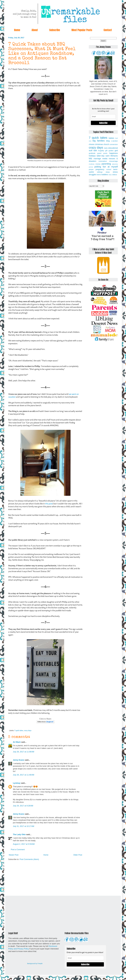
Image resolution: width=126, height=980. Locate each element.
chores (92, 144)
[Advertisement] (45, 878)
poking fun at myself (106, 167)
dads (106, 148)
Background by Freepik (35, 964)
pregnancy (100, 169)
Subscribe (55, 30)
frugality (101, 151)
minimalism (103, 161)
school (109, 169)
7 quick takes (19, 730)
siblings (100, 172)
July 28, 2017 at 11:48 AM (24, 775)
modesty (92, 164)
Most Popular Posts (82, 30)
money (98, 164)
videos (115, 175)
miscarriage (113, 161)
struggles (93, 175)
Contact (108, 30)
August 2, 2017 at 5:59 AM (24, 844)
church (106, 144)
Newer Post (14, 855)
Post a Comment (18, 850)
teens (99, 175)
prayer (91, 169)
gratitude (92, 153)
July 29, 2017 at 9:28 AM (23, 806)
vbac (110, 175)
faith (95, 151)
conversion (114, 144)
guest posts (102, 153)
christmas (99, 144)
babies (111, 138)
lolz (90, 158)
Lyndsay (17, 783)
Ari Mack (17, 742)
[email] (103, 116)
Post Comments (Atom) (29, 859)
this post (49, 504)
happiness (114, 153)
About (35, 30)
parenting (106, 164)
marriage (97, 159)
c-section (114, 141)
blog (108, 141)
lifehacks (114, 156)
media (105, 159)
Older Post (78, 855)
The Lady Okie (19, 834)
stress (115, 172)
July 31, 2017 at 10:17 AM (24, 826)
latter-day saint (103, 156)
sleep (108, 172)
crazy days (28, 730)
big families (99, 141)
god (116, 151)
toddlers (105, 175)
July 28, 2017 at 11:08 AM (24, 752)
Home (17, 30)
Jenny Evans (19, 760)
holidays (92, 156)
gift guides (109, 151)
